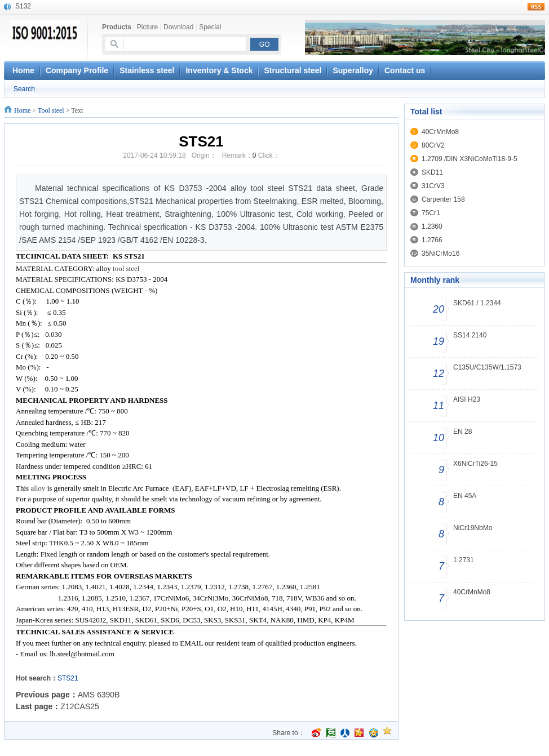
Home (22, 110)
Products (117, 27)
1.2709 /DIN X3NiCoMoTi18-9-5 (470, 159)
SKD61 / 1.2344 (477, 303)
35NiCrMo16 (440, 254)
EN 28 (462, 432)
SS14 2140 (470, 335)
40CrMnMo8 (440, 132)
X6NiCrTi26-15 (475, 464)
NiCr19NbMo (473, 528)
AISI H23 (467, 399)
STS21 (68, 678)
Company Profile (77, 70)
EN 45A (465, 496)
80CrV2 (433, 145)
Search (24, 89)
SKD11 (432, 172)
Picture (147, 27)
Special (210, 27)
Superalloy (353, 70)
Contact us (405, 70)
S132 (23, 6)
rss (536, 7)
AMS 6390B (99, 695)
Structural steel (293, 70)
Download (178, 27)
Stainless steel (147, 70)
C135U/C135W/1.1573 (487, 367)
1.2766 (432, 240)
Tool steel (51, 110)
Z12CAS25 (79, 706)
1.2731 (464, 560)
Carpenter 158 (443, 199)
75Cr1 (431, 213)
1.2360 (432, 226)
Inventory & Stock (219, 70)
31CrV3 (433, 186)
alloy (39, 488)
